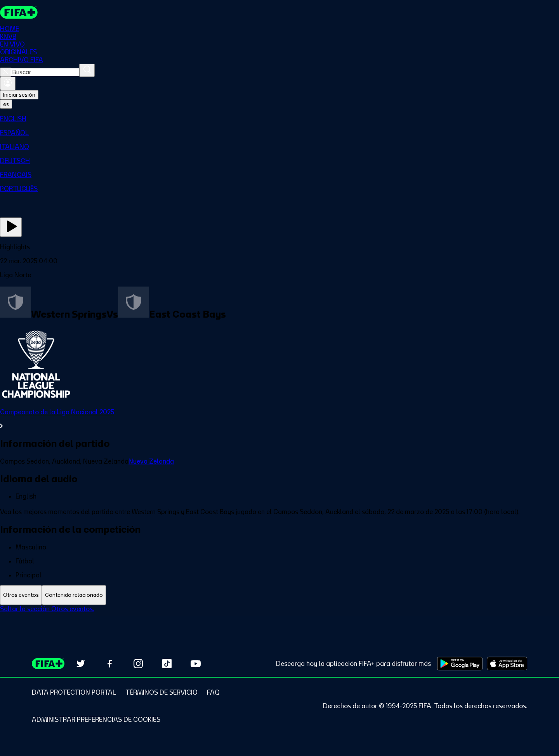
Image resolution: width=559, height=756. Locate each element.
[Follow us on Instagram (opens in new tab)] (138, 664)
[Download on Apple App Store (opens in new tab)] (507, 664)
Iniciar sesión (19, 95)
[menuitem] (279, 119)
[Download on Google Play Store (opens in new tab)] (460, 664)
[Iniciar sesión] (8, 83)
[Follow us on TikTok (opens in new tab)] (167, 664)
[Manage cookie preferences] (96, 720)
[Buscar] (87, 70)
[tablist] (279, 595)
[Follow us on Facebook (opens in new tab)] (109, 664)
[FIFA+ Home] (19, 12)
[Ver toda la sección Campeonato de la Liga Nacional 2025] (279, 419)
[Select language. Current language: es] (6, 104)
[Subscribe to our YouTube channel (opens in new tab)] (196, 664)
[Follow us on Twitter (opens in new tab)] (81, 664)
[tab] (21, 595)
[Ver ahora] (11, 227)
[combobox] (45, 72)
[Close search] (6, 72)
